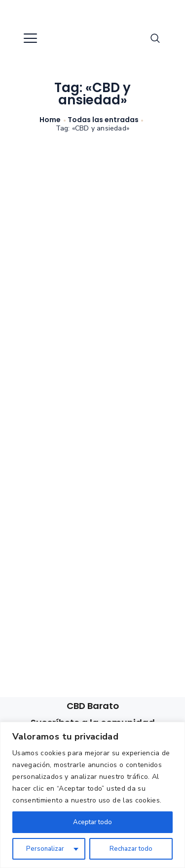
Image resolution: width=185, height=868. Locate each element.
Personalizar (45, 849)
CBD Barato (93, 706)
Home (50, 120)
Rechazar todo (130, 849)
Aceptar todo (92, 822)
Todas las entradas (103, 120)
